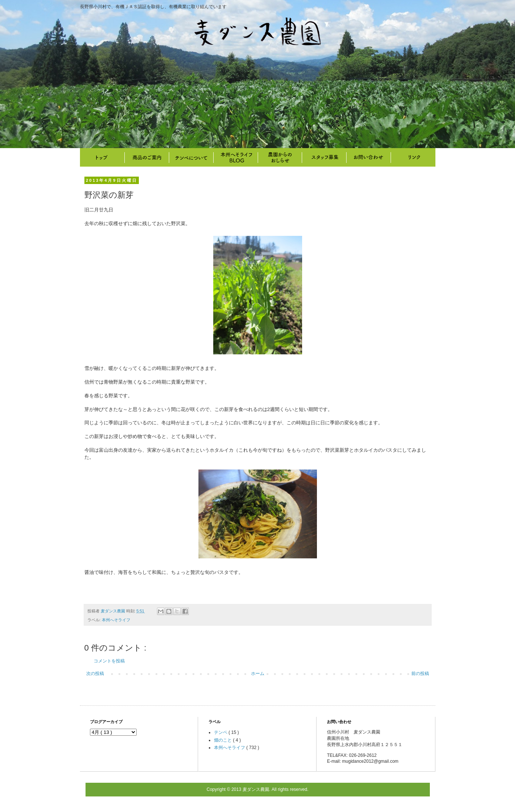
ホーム (258, 674)
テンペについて (191, 157)
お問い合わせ (369, 157)
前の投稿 (420, 674)
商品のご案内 (147, 157)
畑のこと (280, 157)
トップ (102, 157)
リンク (413, 157)
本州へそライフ (235, 157)
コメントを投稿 (109, 661)
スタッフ (324, 157)
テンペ (221, 732)
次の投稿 (95, 674)
